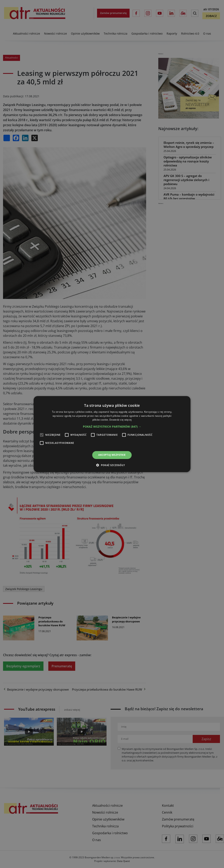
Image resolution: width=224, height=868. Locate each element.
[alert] (112, 434)
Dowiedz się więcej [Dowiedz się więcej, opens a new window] (120, 420)
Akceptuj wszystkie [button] (112, 455)
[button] (112, 427)
